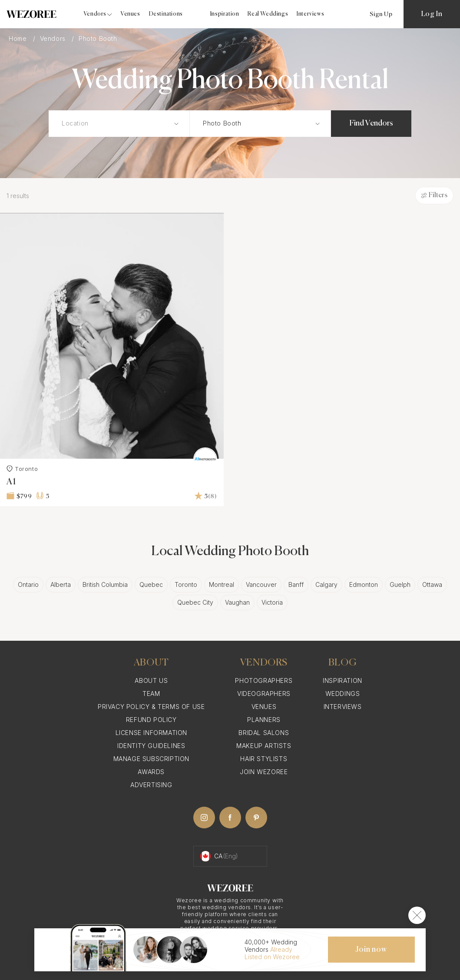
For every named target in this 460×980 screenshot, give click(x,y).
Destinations (166, 14)
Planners (264, 720)
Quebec (151, 584)
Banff (296, 584)
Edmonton (364, 584)
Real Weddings (268, 14)
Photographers (264, 680)
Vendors (54, 38)
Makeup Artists (264, 746)
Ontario (28, 584)
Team (151, 694)
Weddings (343, 694)
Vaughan (237, 602)
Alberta (61, 584)
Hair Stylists (264, 759)
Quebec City (195, 602)
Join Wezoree (264, 772)
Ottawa (432, 584)
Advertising (151, 785)
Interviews (310, 14)
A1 (11, 482)
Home (19, 38)
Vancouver (261, 584)
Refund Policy (151, 720)
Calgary (326, 584)
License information (151, 733)
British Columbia (105, 584)
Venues (131, 14)
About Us (151, 680)
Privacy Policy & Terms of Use (151, 707)
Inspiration (225, 14)
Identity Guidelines (151, 746)
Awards (151, 772)
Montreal (222, 584)
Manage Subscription (151, 759)
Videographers (264, 694)
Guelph (400, 584)
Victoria (272, 602)
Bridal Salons (264, 733)
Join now (371, 950)
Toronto (22, 469)
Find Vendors (371, 123)
